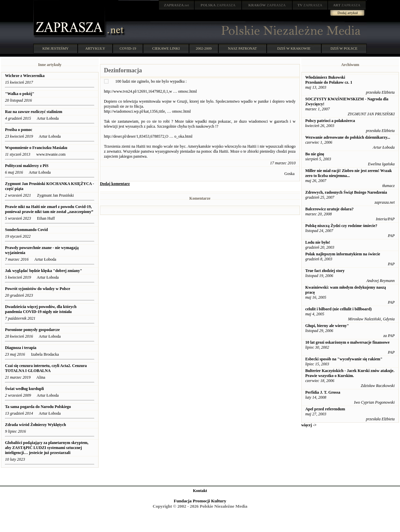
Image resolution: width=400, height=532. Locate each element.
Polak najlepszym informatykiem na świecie (343, 254)
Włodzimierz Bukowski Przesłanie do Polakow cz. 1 (329, 80)
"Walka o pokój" (20, 94)
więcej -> (309, 425)
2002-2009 (204, 48)
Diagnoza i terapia (21, 348)
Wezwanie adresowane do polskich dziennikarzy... (348, 137)
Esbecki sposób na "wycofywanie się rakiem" (344, 359)
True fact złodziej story (325, 271)
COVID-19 (128, 48)
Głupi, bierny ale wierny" (327, 326)
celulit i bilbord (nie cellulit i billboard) (338, 309)
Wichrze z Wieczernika (25, 76)
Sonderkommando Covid (26, 230)
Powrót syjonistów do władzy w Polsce (38, 289)
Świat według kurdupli (24, 389)
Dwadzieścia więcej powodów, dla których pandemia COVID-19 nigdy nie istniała (41, 309)
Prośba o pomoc (19, 130)
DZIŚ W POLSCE (344, 48)
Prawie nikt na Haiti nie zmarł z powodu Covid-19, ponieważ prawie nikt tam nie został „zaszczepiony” (49, 209)
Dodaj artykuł (348, 13)
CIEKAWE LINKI (166, 48)
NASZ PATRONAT (242, 48)
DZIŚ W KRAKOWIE (294, 48)
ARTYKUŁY (95, 48)
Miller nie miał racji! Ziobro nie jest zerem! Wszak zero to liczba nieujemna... (349, 173)
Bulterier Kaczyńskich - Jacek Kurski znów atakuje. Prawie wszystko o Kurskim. (350, 373)
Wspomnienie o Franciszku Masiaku (36, 148)
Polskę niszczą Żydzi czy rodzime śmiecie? (341, 226)
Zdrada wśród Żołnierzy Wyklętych (35, 425)
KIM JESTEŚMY (55, 48)
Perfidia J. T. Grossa (323, 392)
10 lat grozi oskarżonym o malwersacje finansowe (347, 342)
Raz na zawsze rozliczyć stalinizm (34, 112)
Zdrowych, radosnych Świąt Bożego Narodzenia (346, 192)
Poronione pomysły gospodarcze (32, 330)
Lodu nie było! (318, 242)
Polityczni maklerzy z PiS (27, 166)
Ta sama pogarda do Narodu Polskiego (38, 407)
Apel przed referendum (325, 409)
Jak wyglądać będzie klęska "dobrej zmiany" (43, 271)
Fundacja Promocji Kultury (200, 501)
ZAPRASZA (218, 5)
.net (177, 5)
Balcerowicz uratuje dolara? (329, 209)
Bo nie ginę (315, 154)
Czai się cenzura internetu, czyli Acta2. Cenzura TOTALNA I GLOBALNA (46, 368)
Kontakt (200, 491)
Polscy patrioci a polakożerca (330, 121)
